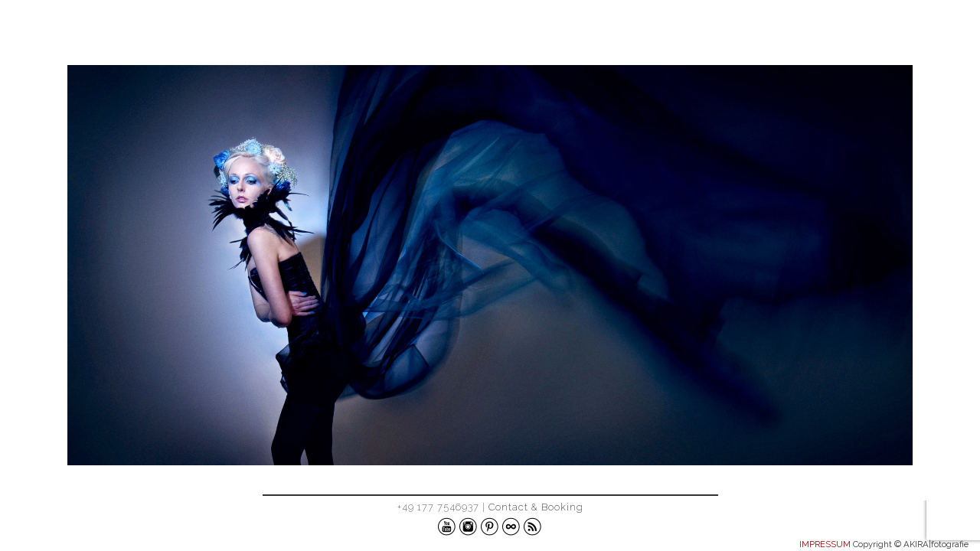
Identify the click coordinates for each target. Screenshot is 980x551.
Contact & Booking (536, 507)
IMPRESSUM (825, 544)
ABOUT (925, 33)
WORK (856, 33)
